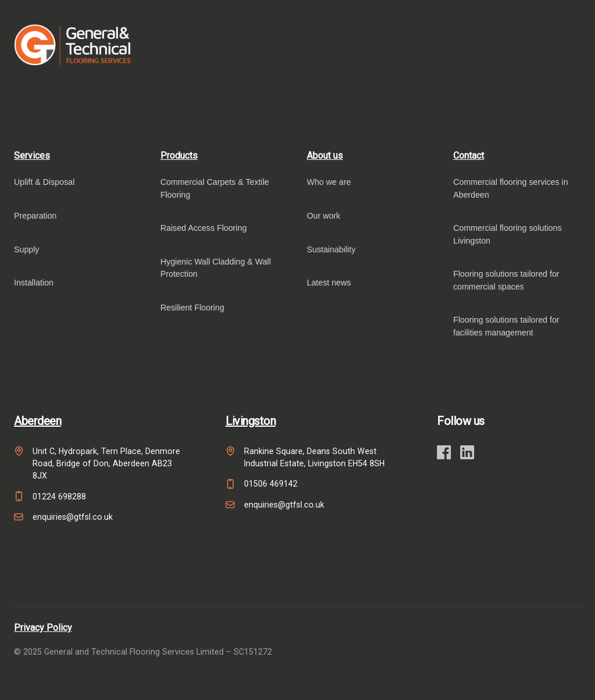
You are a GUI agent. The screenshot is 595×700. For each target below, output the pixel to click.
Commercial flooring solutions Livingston (508, 234)
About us (325, 156)
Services (32, 156)
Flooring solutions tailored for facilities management (506, 326)
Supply (26, 249)
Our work (324, 216)
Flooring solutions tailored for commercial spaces (506, 280)
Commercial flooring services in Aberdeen (511, 188)
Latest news (329, 283)
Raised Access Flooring (204, 228)
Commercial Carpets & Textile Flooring (215, 188)
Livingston (250, 421)
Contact (469, 156)
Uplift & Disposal (44, 182)
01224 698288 (59, 497)
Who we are (329, 182)
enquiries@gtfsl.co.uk (73, 517)
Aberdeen (37, 421)
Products (179, 156)
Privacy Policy (43, 628)
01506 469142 (271, 484)
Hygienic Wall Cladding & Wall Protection (216, 268)
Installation (34, 283)
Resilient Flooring (192, 308)
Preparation (35, 216)
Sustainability (331, 249)
